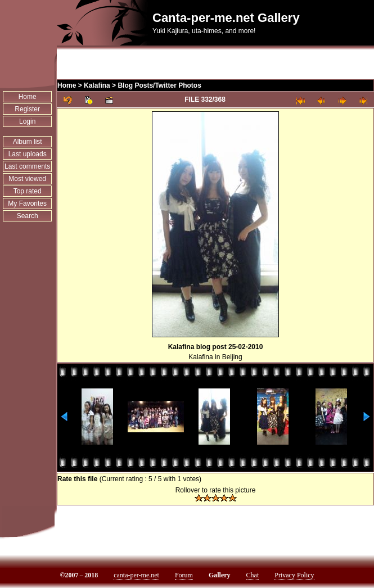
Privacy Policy (294, 575)
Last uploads (28, 154)
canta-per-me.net (136, 575)
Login (27, 121)
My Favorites (27, 203)
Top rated (28, 191)
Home (28, 97)
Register (27, 109)
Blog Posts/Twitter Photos (159, 85)
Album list (28, 142)
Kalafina (97, 85)
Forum (184, 575)
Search (28, 216)
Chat (253, 575)
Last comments (27, 166)
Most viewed (27, 179)
